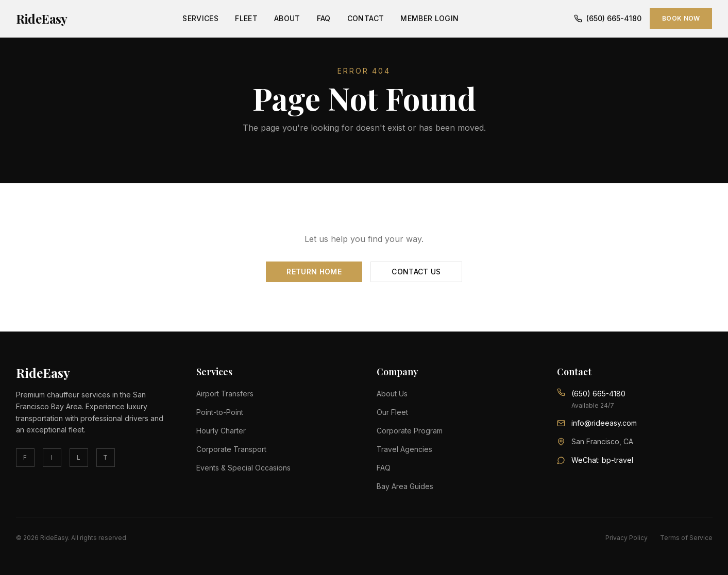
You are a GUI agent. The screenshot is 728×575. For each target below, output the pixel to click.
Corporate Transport (231, 449)
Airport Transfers (225, 394)
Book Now (681, 18)
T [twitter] (105, 457)
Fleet (246, 18)
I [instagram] (52, 457)
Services (200, 18)
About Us (392, 394)
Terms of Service (686, 538)
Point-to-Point (220, 412)
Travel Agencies (404, 449)
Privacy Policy (627, 538)
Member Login (429, 18)
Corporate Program (410, 431)
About (287, 18)
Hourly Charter (221, 431)
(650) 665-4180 (608, 18)
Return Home (314, 272)
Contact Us (416, 272)
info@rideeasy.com (604, 423)
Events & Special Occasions (243, 468)
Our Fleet (392, 412)
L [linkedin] (79, 457)
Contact (366, 18)
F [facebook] (25, 457)
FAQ (324, 18)
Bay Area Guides (405, 486)
